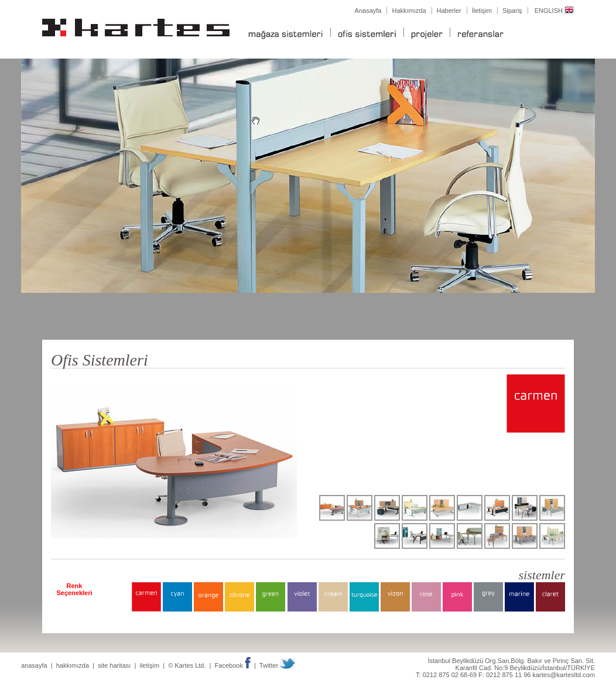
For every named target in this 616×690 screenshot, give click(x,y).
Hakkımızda (409, 11)
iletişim (149, 665)
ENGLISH (554, 11)
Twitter (277, 665)
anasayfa (34, 665)
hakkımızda (73, 665)
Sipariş (512, 11)
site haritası (114, 665)
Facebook (233, 665)
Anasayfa (368, 11)
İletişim (482, 11)
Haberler (449, 11)
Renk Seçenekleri (74, 589)
